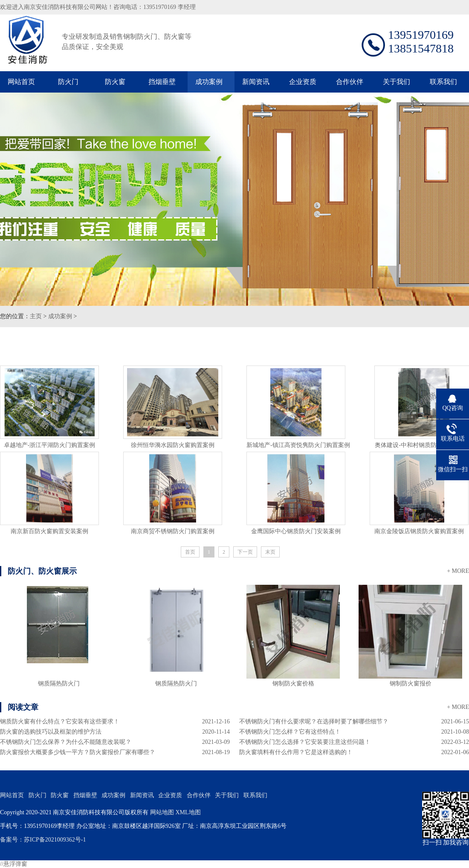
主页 (36, 316)
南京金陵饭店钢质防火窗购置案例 (419, 531)
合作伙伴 (350, 82)
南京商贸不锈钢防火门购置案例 (173, 531)
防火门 (68, 82)
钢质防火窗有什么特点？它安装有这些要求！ (60, 721)
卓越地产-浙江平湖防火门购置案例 (50, 445)
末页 (270, 552)
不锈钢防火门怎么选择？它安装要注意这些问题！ (305, 742)
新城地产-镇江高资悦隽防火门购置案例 (298, 445)
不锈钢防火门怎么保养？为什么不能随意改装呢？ (66, 742)
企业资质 (303, 82)
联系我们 (443, 82)
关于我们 (397, 82)
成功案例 (209, 82)
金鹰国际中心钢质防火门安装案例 (296, 531)
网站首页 (21, 82)
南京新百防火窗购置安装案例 (49, 531)
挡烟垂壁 (162, 82)
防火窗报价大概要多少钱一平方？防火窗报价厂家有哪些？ (78, 752)
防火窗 (115, 82)
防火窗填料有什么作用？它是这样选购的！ (296, 752)
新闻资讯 (256, 82)
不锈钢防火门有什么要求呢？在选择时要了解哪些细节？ (314, 721)
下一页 (245, 552)
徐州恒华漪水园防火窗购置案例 (173, 445)
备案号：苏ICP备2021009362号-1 (43, 840)
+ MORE (458, 571)
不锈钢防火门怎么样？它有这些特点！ (290, 732)
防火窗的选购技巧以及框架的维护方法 (51, 732)
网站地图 (162, 812)
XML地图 (188, 812)
